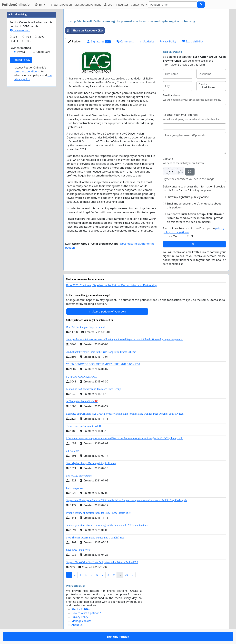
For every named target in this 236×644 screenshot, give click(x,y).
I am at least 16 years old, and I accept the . (193, 230)
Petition (75, 41)
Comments (125, 41)
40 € (16, 41)
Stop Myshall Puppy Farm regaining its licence (91, 463)
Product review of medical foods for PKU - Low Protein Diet (98, 513)
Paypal (21, 52)
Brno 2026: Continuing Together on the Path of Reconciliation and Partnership (111, 285)
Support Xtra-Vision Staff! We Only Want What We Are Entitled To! (102, 562)
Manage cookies (81, 621)
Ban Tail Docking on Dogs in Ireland (86, 327)
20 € (41, 37)
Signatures (99, 42)
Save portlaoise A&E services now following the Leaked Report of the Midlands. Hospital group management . (125, 339)
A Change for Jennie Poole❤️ (82, 401)
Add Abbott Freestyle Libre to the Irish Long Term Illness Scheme (101, 352)
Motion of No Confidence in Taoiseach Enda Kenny (93, 389)
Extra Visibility (192, 41)
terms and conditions (27, 71)
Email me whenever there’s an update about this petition (194, 205)
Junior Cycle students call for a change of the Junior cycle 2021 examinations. (107, 525)
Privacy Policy (168, 41)
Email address (172, 95)
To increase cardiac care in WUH (84, 426)
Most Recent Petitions (88, 5)
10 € (29, 37)
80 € (29, 41)
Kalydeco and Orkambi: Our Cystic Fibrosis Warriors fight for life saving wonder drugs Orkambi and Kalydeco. (125, 414)
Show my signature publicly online (188, 197)
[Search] (173, 5)
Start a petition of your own (107, 312)
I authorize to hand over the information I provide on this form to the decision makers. (196, 218)
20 (126, 575)
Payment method (20, 48)
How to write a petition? (86, 613)
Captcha (168, 159)
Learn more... (20, 30)
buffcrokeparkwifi (76, 488)
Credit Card (43, 52)
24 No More (73, 451)
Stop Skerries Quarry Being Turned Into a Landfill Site (95, 538)
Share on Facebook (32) (84, 30)
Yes (175, 236)
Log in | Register (116, 5)
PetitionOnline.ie (16, 5)
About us (77, 625)
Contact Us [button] (138, 5)
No (193, 236)
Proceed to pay (21, 60)
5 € (15, 37)
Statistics (147, 41)
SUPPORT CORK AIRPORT (82, 377)
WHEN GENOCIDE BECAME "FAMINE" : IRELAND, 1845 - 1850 (103, 364)
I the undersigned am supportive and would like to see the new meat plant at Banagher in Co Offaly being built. (125, 438)
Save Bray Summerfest (78, 550)
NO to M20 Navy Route (79, 476)
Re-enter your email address (180, 115)
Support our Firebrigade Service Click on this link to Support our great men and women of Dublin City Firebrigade (127, 500)
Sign (194, 244)
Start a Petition (61, 5)
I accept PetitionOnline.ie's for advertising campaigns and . (33, 73)
